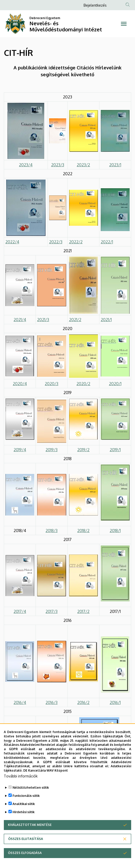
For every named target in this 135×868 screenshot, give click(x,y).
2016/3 (52, 702)
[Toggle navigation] (124, 24)
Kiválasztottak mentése (30, 830)
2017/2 (83, 611)
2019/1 (115, 450)
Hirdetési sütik (24, 817)
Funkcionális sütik (26, 801)
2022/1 (107, 242)
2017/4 (20, 611)
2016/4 (20, 702)
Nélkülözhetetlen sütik (31, 793)
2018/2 (83, 531)
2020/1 (115, 384)
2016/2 (83, 702)
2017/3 (52, 611)
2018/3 (52, 531)
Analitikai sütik (24, 809)
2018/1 (115, 531)
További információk (21, 781)
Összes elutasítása (26, 844)
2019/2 (83, 450)
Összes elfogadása (25, 858)
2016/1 (115, 702)
